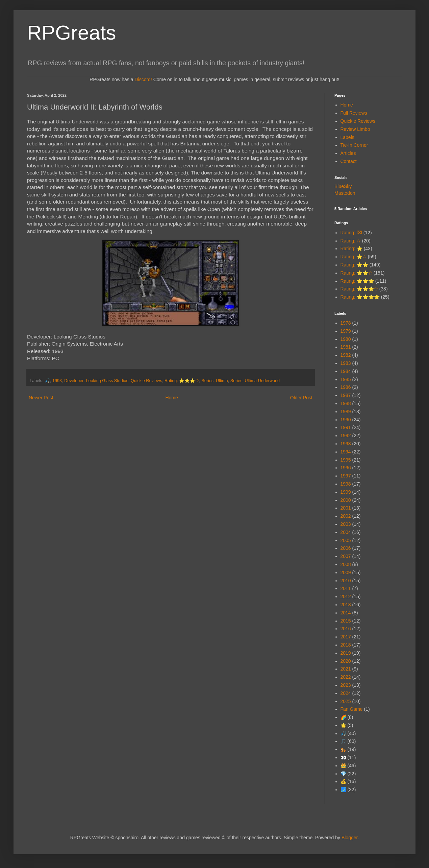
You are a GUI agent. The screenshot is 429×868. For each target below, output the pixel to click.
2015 (346, 621)
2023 (346, 685)
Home (171, 398)
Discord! (143, 79)
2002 (346, 516)
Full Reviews (354, 113)
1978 (346, 323)
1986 (346, 387)
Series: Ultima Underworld (255, 381)
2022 (346, 677)
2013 (346, 605)
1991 (346, 427)
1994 (346, 452)
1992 (346, 436)
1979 (346, 331)
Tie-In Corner (354, 145)
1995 (346, 460)
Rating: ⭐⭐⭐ (357, 281)
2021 (346, 669)
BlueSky (343, 186)
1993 (57, 381)
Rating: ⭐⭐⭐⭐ (360, 297)
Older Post (301, 398)
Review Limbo (355, 129)
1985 (346, 379)
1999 (346, 492)
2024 (346, 693)
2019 (346, 653)
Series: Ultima (214, 381)
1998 (346, 484)
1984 (346, 371)
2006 (346, 548)
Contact (349, 161)
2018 (346, 645)
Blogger (349, 838)
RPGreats (71, 33)
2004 (346, 532)
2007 (346, 556)
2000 (346, 500)
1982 (346, 355)
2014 (346, 613)
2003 (346, 524)
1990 (346, 420)
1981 (346, 347)
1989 (346, 412)
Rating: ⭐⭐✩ (356, 273)
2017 (346, 637)
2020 (346, 661)
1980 (346, 339)
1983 (346, 363)
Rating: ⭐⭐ (354, 265)
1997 (346, 476)
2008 (346, 564)
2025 (346, 701)
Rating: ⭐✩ (354, 257)
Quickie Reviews (146, 381)
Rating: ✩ (351, 241)
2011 (346, 588)
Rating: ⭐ (351, 249)
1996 (346, 468)
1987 (346, 395)
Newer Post (41, 398)
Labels (347, 137)
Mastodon (345, 193)
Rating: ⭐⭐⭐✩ (182, 381)
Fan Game (352, 709)
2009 (346, 572)
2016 (346, 629)
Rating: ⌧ (351, 233)
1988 (346, 403)
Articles (348, 153)
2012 (346, 596)
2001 (346, 508)
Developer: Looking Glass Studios (96, 381)
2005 (346, 540)
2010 (346, 581)
